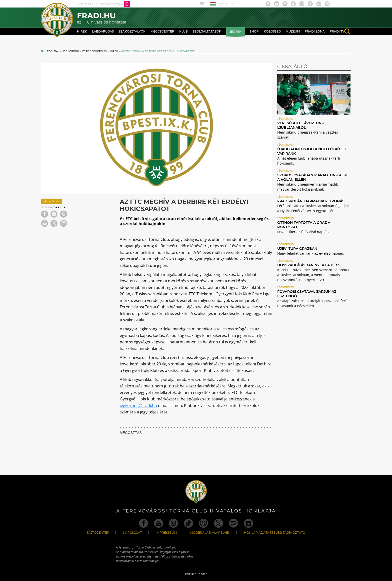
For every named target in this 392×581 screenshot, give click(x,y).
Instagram (285, 4)
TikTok (293, 4)
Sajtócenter (98, 533)
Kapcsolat (132, 533)
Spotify (319, 4)
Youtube (276, 4)
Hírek (82, 32)
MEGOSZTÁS (131, 433)
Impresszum (166, 533)
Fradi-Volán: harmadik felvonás (311, 201)
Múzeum (293, 32)
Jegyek (235, 32)
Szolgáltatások (207, 32)
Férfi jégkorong (94, 51)
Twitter (310, 4)
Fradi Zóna (315, 32)
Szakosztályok (132, 32)
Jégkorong (71, 51)
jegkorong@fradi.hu (138, 405)
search (347, 32)
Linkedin (327, 4)
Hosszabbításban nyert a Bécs (309, 265)
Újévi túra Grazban (297, 249)
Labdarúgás (103, 32)
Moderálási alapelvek (210, 533)
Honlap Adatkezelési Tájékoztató (275, 533)
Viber (302, 4)
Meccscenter (162, 32)
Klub (183, 32)
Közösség (272, 32)
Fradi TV (337, 32)
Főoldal (53, 51)
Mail (202, 4)
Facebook (268, 4)
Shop (254, 32)
